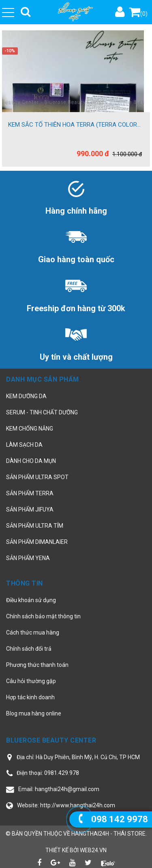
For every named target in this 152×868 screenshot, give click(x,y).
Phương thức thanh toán (37, 665)
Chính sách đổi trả (29, 649)
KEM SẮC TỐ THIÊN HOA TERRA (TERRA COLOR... (74, 125)
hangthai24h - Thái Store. (109, 834)
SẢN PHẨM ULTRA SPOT (37, 477)
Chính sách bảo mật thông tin (43, 616)
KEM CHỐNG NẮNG (30, 429)
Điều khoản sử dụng (31, 600)
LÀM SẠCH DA (24, 445)
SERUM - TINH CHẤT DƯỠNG (42, 412)
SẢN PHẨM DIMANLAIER (37, 542)
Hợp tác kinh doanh (30, 697)
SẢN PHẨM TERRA (30, 493)
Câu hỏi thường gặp (31, 681)
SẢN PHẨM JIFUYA (30, 509)
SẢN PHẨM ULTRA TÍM (35, 526)
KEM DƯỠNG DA (26, 396)
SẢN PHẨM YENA (28, 558)
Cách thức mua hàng (33, 632)
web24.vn (93, 850)
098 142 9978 (120, 819)
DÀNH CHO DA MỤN (31, 461)
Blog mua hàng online (34, 713)
